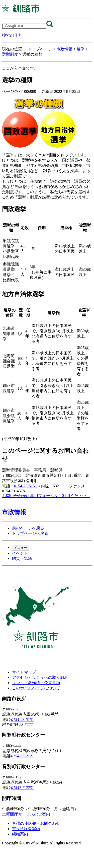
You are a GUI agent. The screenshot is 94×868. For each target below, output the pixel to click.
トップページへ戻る (30, 533)
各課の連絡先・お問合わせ (36, 823)
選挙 (81, 49)
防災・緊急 (22, 558)
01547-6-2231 (22, 788)
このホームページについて (36, 688)
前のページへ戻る (28, 528)
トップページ (40, 49)
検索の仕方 (12, 35)
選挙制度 (10, 54)
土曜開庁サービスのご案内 (26, 814)
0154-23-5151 (25, 486)
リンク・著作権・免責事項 (36, 683)
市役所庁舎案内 (26, 829)
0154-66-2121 (22, 756)
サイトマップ (24, 672)
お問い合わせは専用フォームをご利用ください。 (46, 496)
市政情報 (64, 49)
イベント (20, 553)
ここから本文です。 (20, 68)
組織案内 (20, 834)
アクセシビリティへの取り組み (40, 677)
